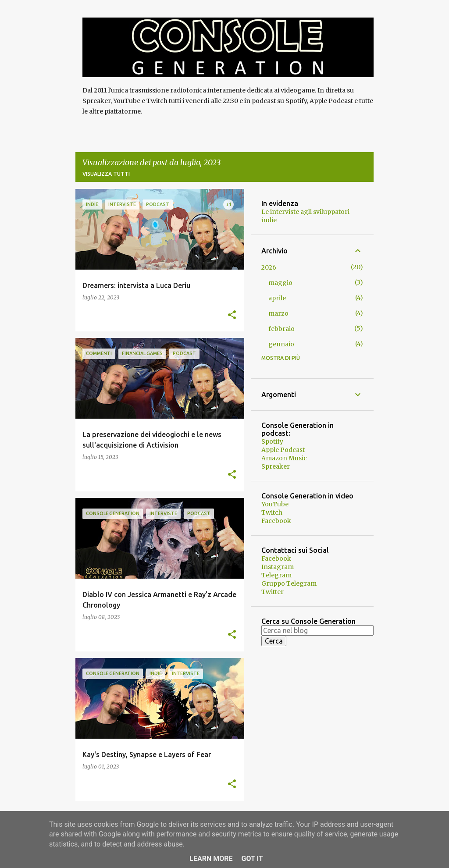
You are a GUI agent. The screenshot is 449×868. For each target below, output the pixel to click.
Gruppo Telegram (289, 583)
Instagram (278, 567)
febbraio (282, 329)
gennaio (281, 344)
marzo (278, 313)
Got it (252, 859)
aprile (277, 298)
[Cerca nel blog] (317, 630)
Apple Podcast (283, 450)
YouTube (275, 504)
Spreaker (276, 466)
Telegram (276, 575)
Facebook (276, 521)
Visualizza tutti (106, 174)
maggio (280, 283)
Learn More (211, 859)
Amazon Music (284, 458)
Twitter (273, 592)
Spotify (272, 441)
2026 (269, 267)
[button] (232, 315)
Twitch (272, 512)
